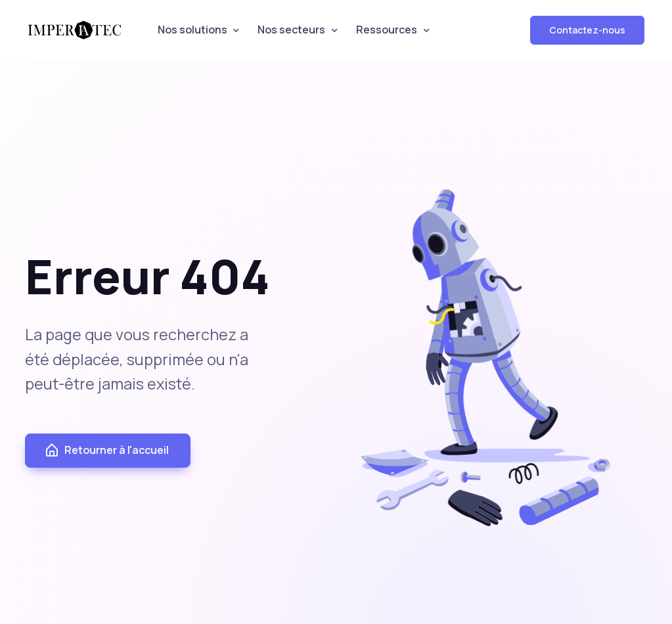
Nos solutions (192, 30)
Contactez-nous (587, 30)
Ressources (387, 30)
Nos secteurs (291, 30)
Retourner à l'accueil (106, 451)
